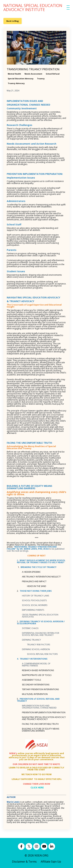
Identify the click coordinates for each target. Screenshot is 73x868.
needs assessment (33, 74)
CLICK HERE (37, 787)
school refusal (53, 74)
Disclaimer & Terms (24, 862)
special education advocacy (21, 79)
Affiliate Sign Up (51, 862)
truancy (41, 79)
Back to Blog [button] (13, 21)
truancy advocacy (16, 83)
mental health (14, 74)
